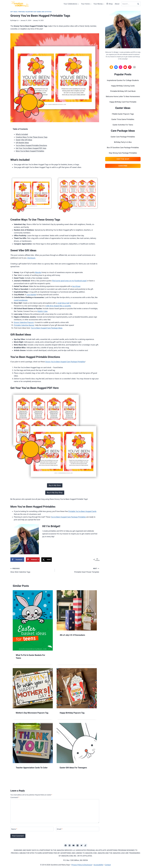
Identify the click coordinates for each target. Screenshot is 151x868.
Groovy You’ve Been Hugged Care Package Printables (65, 362)
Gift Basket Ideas (22, 143)
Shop (109, 4)
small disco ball (63, 303)
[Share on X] (47, 560)
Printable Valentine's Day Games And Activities (35, 12)
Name (14, 829)
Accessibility (98, 865)
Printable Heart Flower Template (78, 570)
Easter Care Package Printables (123, 137)
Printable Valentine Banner (24, 325)
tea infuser (76, 286)
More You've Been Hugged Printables (30, 151)
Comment (15, 797)
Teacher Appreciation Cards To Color (32, 768)
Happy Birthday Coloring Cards (123, 86)
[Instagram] (78, 845)
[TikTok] (85, 845)
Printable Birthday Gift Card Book (123, 91)
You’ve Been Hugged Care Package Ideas (47, 328)
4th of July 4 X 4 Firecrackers (72, 635)
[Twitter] (81, 845)
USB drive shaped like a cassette (58, 306)
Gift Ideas (14, 12)
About (117, 4)
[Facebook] (66, 845)
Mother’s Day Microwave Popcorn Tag (32, 713)
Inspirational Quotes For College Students (123, 80)
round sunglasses (21, 300)
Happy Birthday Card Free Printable (123, 102)
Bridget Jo (15, 21)
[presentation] (33, 620)
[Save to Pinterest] (33, 560)
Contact (108, 865)
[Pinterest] (70, 845)
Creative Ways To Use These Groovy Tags (32, 137)
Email (60, 829)
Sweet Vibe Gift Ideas (24, 140)
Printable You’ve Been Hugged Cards (82, 511)
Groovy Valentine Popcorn (24, 322)
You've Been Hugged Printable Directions (31, 145)
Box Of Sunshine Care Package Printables (123, 148)
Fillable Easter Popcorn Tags (123, 114)
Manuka (38, 272)
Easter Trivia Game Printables (123, 119)
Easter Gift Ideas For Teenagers (73, 768)
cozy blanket (31, 295)
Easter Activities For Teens (123, 125)
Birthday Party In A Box (123, 142)
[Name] (32, 829)
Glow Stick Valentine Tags (32, 570)
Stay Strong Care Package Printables (123, 153)
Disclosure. (31, 258)
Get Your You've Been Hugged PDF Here (31, 148)
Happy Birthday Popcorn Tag (72, 713)
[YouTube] (73, 845)
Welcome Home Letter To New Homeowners (123, 96)
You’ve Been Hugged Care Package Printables (68, 517)
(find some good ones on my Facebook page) (69, 281)
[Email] (78, 829)
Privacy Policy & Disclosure (82, 865)
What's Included (22, 134)
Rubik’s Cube (43, 311)
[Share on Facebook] (17, 560)
